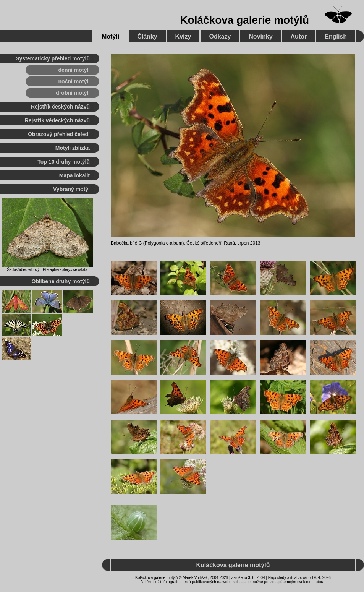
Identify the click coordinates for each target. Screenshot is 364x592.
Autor (299, 36)
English (336, 36)
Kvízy (183, 36)
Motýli (110, 36)
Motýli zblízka (73, 148)
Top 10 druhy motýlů (64, 162)
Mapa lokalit (74, 175)
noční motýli (74, 81)
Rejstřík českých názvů (60, 107)
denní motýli (74, 70)
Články (147, 36)
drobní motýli (73, 93)
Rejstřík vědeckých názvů (57, 120)
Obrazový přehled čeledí (59, 134)
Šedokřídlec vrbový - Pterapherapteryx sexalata (47, 270)
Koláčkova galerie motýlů (244, 20)
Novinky (260, 36)
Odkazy (220, 36)
